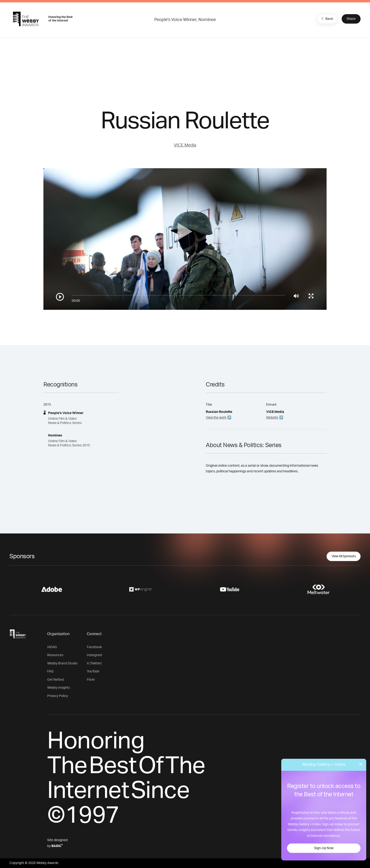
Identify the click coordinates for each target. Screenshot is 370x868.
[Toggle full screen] (311, 296)
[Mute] (296, 296)
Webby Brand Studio (62, 663)
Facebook (94, 647)
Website (272, 418)
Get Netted (55, 680)
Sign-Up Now (324, 848)
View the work (216, 418)
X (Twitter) (94, 663)
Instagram (95, 655)
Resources (55, 655)
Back (327, 19)
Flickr (91, 680)
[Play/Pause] (60, 297)
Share (351, 19)
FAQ (50, 671)
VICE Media (185, 145)
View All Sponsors (344, 556)
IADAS (52, 647)
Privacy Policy (58, 696)
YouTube (93, 671)
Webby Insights (59, 688)
